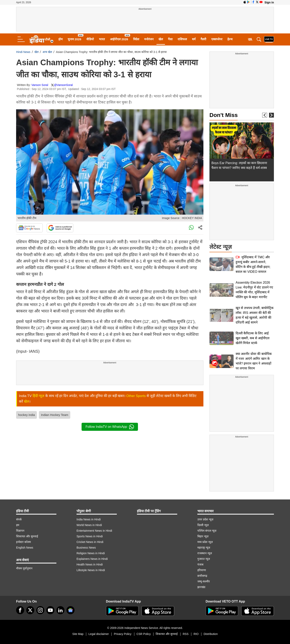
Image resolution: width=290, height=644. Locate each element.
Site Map (78, 634)
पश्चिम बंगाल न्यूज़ (207, 531)
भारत (102, 39)
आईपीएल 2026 (119, 39)
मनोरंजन (149, 39)
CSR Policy (144, 634)
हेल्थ (230, 39)
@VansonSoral (63, 85)
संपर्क (19, 519)
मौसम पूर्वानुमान (24, 568)
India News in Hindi (89, 519)
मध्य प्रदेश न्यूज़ (205, 542)
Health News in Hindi (90, 564)
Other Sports (136, 396)
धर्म (194, 39)
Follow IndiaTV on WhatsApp (110, 427)
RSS (186, 634)
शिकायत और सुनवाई (27, 536)
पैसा (170, 39)
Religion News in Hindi (91, 553)
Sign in (269, 2)
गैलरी (203, 39)
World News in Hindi (89, 525)
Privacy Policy (123, 634)
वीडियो (90, 39)
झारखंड (201, 587)
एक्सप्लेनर (217, 39)
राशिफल (182, 39)
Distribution (211, 634)
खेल (161, 39)
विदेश (136, 39)
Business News (86, 548)
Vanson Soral (40, 85)
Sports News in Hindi (90, 536)
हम (18, 525)
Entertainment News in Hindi (94, 531)
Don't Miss (224, 115)
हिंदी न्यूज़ (39, 396)
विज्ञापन (20, 531)
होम (61, 39)
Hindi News (23, 52)
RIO (196, 634)
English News (25, 548)
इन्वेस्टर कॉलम (23, 542)
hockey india (26, 415)
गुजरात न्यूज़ (204, 559)
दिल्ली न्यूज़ (203, 525)
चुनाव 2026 (75, 39)
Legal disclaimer (99, 634)
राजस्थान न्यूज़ (205, 553)
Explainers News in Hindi (92, 559)
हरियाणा (202, 570)
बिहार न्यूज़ (203, 536)
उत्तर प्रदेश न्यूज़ (205, 519)
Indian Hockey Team (55, 415)
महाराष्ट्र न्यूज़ (204, 548)
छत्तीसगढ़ (202, 576)
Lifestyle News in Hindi (91, 570)
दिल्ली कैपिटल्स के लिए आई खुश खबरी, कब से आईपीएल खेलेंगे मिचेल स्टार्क (253, 338)
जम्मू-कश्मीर (204, 581)
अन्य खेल (47, 52)
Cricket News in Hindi (90, 542)
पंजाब (200, 564)
